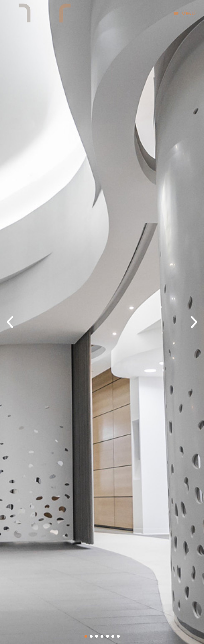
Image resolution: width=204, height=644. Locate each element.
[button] (184, 13)
